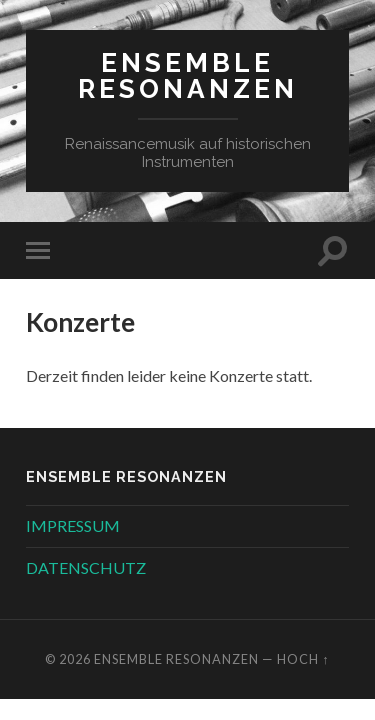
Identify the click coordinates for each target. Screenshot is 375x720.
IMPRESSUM (73, 525)
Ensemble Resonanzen (188, 75)
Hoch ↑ (303, 659)
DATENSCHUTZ (86, 567)
